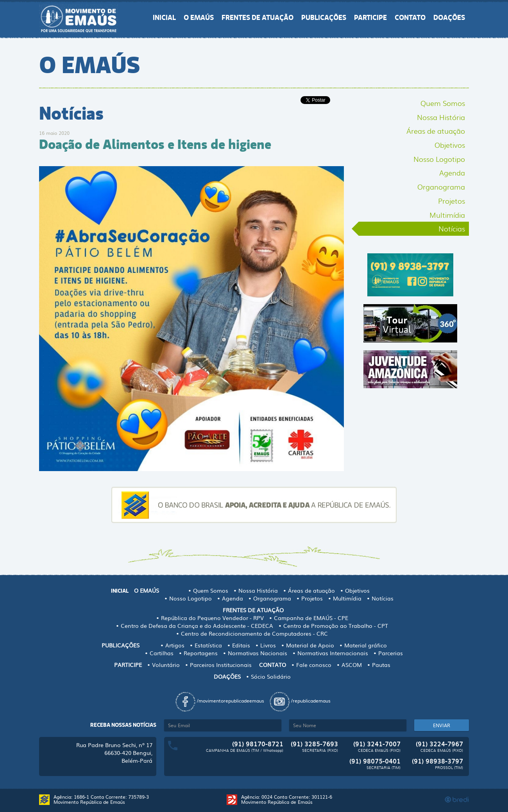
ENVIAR (442, 725)
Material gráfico (366, 645)
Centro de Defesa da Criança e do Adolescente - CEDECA (197, 626)
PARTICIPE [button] (370, 18)
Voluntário (166, 665)
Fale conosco (314, 665)
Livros (268, 645)
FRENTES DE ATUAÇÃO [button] (258, 18)
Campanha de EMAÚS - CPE (311, 618)
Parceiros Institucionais (221, 665)
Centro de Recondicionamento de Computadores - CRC (254, 633)
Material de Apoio (310, 645)
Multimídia (447, 215)
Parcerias (391, 653)
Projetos (452, 201)
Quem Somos (443, 103)
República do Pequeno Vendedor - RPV (212, 618)
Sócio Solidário (271, 676)
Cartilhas (162, 653)
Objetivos (450, 145)
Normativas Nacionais (258, 653)
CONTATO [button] (410, 18)
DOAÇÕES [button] (449, 18)
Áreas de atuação (436, 131)
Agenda (452, 172)
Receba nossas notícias (123, 725)
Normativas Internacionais (333, 653)
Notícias (452, 228)
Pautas (381, 665)
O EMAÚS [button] (199, 18)
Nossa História (441, 117)
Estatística (208, 645)
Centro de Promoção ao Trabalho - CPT (336, 626)
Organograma (441, 186)
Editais (241, 645)
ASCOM (352, 665)
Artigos (175, 645)
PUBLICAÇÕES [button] (324, 18)
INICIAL (164, 18)
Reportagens (201, 653)
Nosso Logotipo (439, 159)
